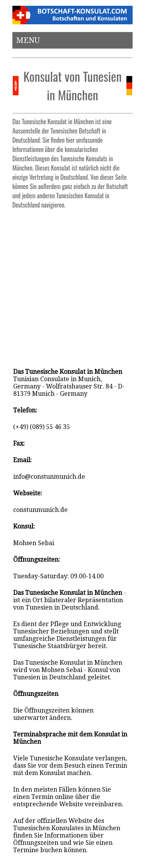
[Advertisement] (72, 285)
